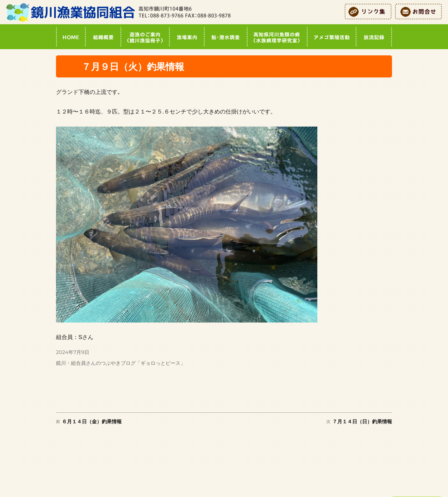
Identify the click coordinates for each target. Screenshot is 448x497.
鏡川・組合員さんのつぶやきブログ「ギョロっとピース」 (121, 363)
